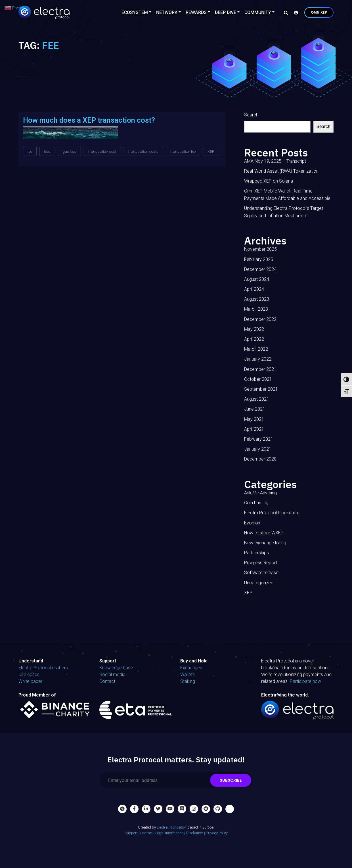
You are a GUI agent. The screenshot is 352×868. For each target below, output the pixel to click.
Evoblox (252, 523)
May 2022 (254, 329)
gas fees (69, 151)
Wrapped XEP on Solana (269, 181)
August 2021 (257, 399)
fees (47, 151)
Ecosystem (135, 12)
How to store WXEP (264, 533)
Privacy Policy (217, 833)
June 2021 (255, 409)
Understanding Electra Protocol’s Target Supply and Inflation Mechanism (284, 212)
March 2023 (256, 309)
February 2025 (259, 259)
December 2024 (260, 269)
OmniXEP (319, 12)
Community (258, 12)
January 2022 (258, 359)
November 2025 (260, 249)
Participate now (305, 681)
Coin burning (256, 503)
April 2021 (254, 429)
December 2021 (260, 369)
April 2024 (254, 289)
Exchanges (191, 668)
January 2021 (258, 449)
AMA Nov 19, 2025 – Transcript (275, 161)
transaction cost (102, 151)
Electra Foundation (172, 827)
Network (167, 12)
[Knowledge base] (295, 12)
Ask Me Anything (260, 493)
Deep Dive (226, 12)
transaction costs (143, 151)
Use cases (29, 674)
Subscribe (231, 780)
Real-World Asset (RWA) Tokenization (281, 171)
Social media (112, 674)
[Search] (284, 12)
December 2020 (260, 459)
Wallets (187, 674)
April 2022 (254, 339)
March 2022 (256, 349)
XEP (211, 151)
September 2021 (261, 389)
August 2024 (257, 279)
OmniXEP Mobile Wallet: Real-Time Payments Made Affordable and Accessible (287, 195)
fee (30, 151)
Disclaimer (195, 833)
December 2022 (260, 319)
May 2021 (254, 419)
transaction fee (183, 151)
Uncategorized (259, 583)
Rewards (196, 12)
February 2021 (259, 439)
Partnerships (256, 553)
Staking (188, 681)
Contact (107, 681)
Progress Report (261, 563)
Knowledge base (116, 668)
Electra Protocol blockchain (272, 513)
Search (251, 115)
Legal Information (169, 833)
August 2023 (257, 299)
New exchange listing (265, 543)
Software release (261, 573)
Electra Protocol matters (43, 668)
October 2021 (258, 379)
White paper (30, 681)
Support (131, 833)
